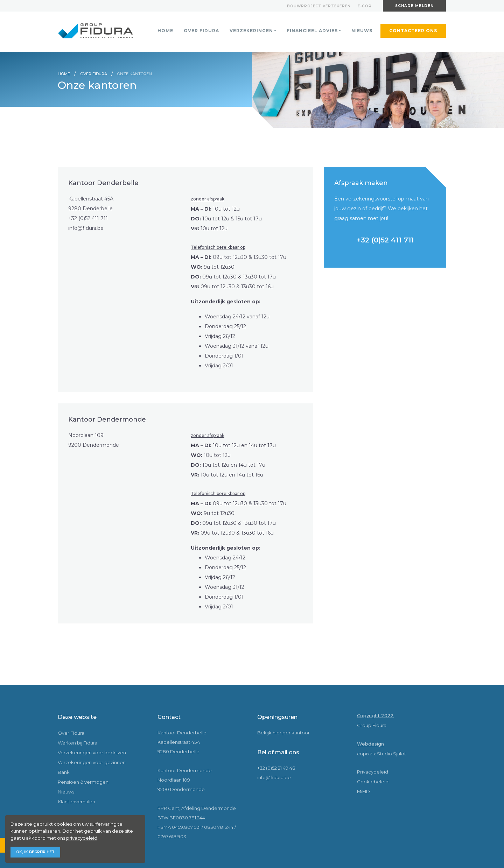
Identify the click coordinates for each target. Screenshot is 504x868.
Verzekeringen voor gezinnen (92, 762)
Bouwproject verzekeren (319, 6)
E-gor (365, 6)
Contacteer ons (413, 31)
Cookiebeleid (373, 782)
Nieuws (362, 31)
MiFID (363, 791)
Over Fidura (201, 31)
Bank (64, 772)
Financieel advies (312, 31)
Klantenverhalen (76, 802)
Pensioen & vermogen (83, 782)
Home (165, 31)
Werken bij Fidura (78, 743)
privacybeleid (82, 838)
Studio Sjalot (391, 754)
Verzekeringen (251, 31)
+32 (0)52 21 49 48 (276, 768)
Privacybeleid (373, 772)
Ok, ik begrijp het (35, 852)
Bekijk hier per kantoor (283, 733)
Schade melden (414, 6)
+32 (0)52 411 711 (88, 218)
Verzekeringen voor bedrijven (92, 753)
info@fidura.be (86, 228)
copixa (365, 754)
